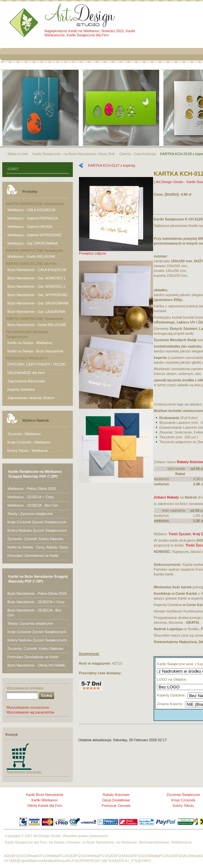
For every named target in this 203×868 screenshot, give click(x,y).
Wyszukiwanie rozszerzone (28, 707)
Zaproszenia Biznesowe (26, 381)
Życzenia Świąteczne (183, 795)
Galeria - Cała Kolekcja (137, 154)
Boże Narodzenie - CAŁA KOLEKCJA (37, 270)
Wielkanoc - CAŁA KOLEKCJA (31, 210)
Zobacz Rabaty (166, 497)
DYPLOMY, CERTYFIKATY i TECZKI (37, 364)
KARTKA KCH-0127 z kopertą (111, 165)
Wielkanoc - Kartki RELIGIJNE (31, 257)
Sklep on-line (18, 154)
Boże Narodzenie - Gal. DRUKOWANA (38, 303)
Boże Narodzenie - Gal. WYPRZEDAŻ (37, 295)
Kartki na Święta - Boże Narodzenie (35, 351)
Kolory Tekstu (183, 806)
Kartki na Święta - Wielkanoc (30, 343)
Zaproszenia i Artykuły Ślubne (31, 398)
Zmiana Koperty (169, 704)
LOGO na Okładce (172, 679)
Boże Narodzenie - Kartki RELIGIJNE (37, 325)
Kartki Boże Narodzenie (45, 795)
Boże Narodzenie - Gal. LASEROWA (36, 312)
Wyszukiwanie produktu (25, 688)
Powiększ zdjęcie (116, 252)
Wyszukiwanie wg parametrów (30, 712)
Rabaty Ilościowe (116, 795)
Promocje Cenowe (116, 806)
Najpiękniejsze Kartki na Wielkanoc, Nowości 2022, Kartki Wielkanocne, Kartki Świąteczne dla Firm (90, 33)
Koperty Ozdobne (21, 389)
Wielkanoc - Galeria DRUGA (30, 227)
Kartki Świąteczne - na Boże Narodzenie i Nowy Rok (74, 154)
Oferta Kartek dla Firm (44, 806)
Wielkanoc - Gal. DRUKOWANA (33, 243)
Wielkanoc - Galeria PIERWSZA (33, 218)
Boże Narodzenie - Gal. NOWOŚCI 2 (36, 286)
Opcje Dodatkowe (116, 800)
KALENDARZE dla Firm (26, 373)
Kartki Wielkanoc (45, 800)
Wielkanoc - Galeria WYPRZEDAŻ (34, 235)
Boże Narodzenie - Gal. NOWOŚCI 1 (36, 278)
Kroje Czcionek (183, 800)
